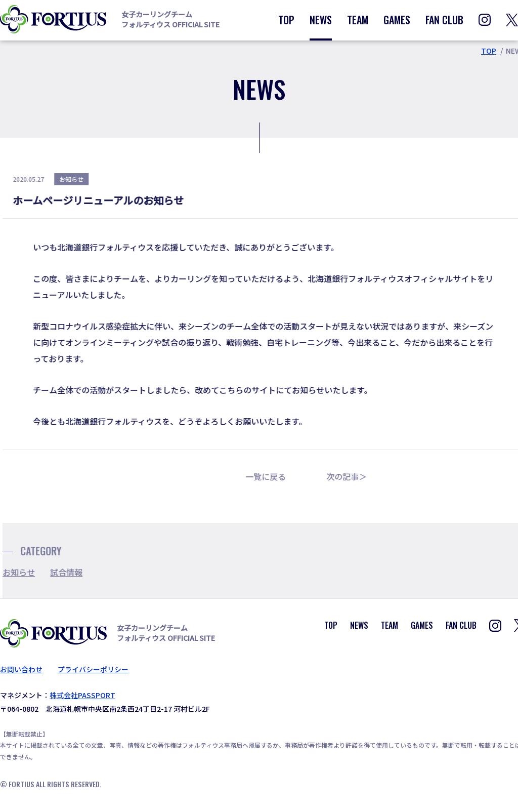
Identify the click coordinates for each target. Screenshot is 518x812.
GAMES (397, 20)
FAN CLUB (444, 20)
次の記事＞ (354, 476)
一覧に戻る (273, 476)
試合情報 (74, 572)
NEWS (321, 20)
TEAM (358, 20)
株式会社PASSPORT (82, 695)
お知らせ (26, 572)
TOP (286, 20)
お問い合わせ (21, 669)
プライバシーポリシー (93, 669)
